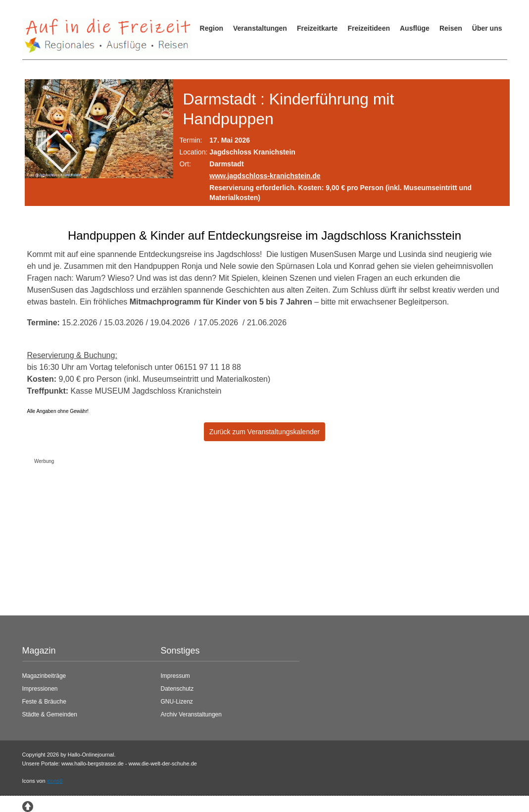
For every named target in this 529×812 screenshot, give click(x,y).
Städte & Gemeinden (50, 714)
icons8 (55, 781)
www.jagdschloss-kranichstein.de (265, 176)
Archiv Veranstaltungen (191, 714)
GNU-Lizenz (177, 702)
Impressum (175, 676)
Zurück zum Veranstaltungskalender (264, 432)
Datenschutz (177, 689)
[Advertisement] (257, 537)
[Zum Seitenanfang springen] (28, 806)
